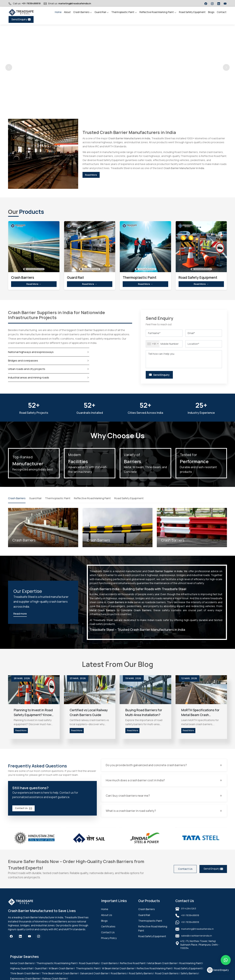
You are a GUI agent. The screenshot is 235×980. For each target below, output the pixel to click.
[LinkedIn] (20, 941)
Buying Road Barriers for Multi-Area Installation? (144, 714)
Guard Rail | (41, 973)
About (67, 12)
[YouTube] (29, 941)
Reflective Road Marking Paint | (155, 973)
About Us (107, 920)
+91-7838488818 (31, 3)
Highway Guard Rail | (22, 973)
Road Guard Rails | (89, 968)
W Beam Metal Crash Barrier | (119, 973)
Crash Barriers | (110, 968)
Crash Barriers (83, 12)
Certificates (108, 931)
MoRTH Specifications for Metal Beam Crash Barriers (200, 715)
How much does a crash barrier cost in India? (137, 785)
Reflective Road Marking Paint (158, 12)
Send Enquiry (21, 19)
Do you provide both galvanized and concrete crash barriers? (147, 769)
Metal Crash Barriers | (23, 968)
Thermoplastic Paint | (88, 973)
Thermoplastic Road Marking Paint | (57, 968)
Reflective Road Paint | (133, 968)
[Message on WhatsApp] (226, 960)
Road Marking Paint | (191, 968)
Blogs (211, 12)
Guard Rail (102, 12)
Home (58, 12)
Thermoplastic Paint (124, 12)
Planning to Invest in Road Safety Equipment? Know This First (33, 715)
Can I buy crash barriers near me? (129, 800)
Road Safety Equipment (192, 12)
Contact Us (27, 813)
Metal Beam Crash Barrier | (163, 968)
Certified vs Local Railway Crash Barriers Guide (89, 714)
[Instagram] (38, 941)
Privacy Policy (109, 943)
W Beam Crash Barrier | (62, 973)
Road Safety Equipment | (189, 973)
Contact (222, 12)
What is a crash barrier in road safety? (132, 816)
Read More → (34, 285)
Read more (20, 616)
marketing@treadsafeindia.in (75, 3)
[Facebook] (11, 941)
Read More (94, 175)
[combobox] (153, 345)
